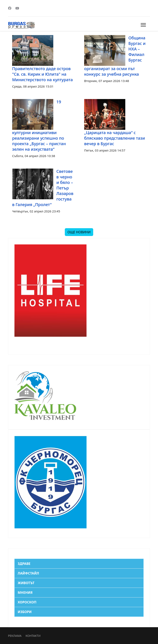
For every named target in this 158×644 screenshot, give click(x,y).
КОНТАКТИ (33, 636)
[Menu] (143, 25)
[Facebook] (10, 8)
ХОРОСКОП (27, 602)
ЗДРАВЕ (24, 564)
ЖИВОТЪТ (26, 583)
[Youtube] (17, 8)
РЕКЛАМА (15, 636)
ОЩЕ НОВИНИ (79, 232)
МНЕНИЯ (25, 593)
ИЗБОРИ (25, 612)
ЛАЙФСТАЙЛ (28, 573)
